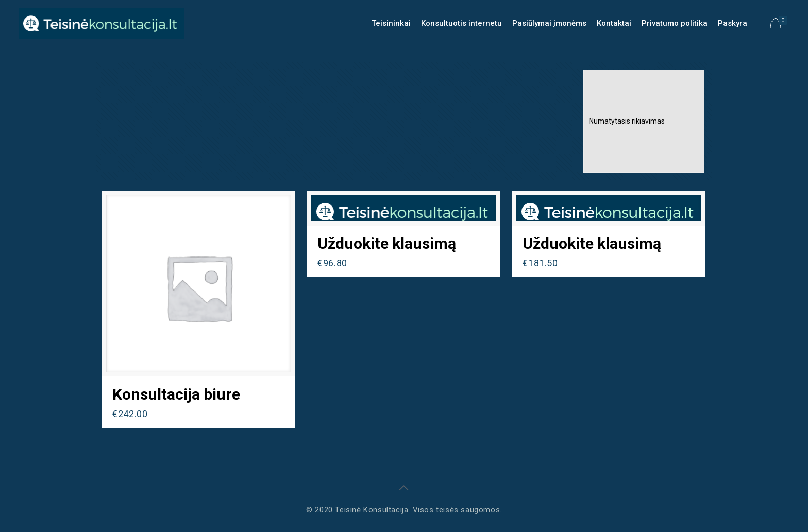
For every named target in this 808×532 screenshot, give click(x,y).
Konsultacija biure (176, 394)
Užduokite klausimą (387, 243)
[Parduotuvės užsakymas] (644, 121)
